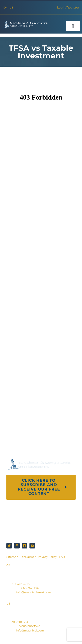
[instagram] (17, 546)
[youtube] (32, 546)
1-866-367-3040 (30, 588)
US (11, 7)
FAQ (62, 557)
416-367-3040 (21, 584)
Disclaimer (28, 557)
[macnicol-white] (25, 22)
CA (5, 7)
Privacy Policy (47, 557)
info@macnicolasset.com (34, 592)
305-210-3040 (21, 622)
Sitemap (12, 557)
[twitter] (9, 546)
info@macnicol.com (30, 630)
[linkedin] (25, 546)
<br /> (41, 256)
